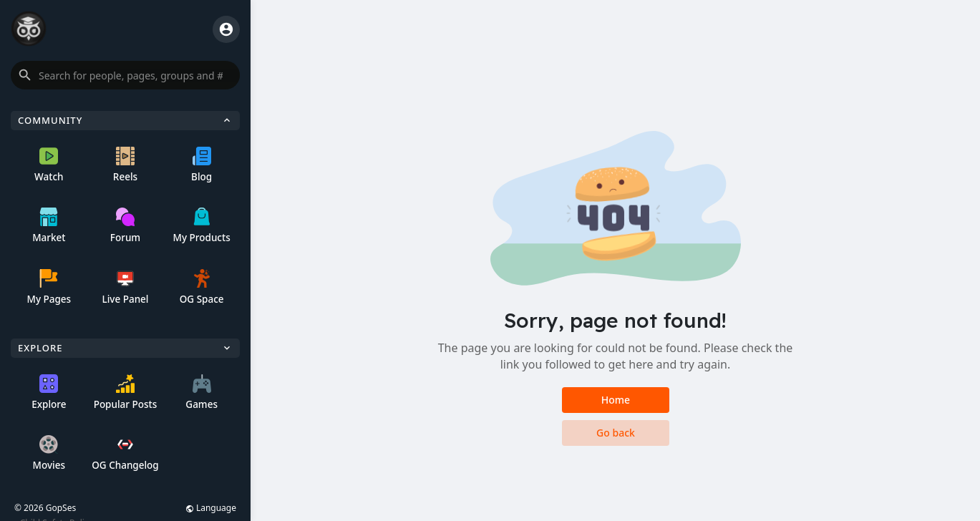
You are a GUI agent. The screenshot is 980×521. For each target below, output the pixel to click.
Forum (125, 226)
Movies (49, 453)
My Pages (49, 287)
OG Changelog (125, 453)
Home (615, 400)
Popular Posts (126, 393)
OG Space (202, 287)
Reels (125, 165)
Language (211, 508)
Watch (49, 165)
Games (202, 393)
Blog (202, 165)
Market (49, 226)
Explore (49, 393)
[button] (125, 75)
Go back (616, 433)
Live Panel (125, 287)
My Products (202, 226)
